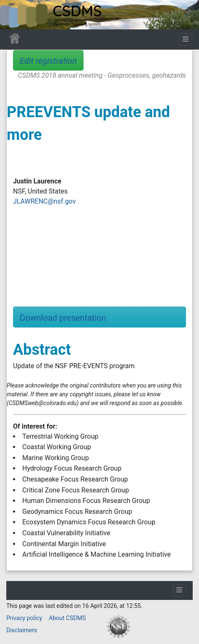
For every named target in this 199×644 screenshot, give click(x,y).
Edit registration (48, 61)
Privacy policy (24, 618)
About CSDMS (67, 618)
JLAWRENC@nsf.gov (44, 201)
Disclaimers (22, 630)
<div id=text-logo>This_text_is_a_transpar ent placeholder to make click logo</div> (13, 15)
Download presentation (63, 318)
